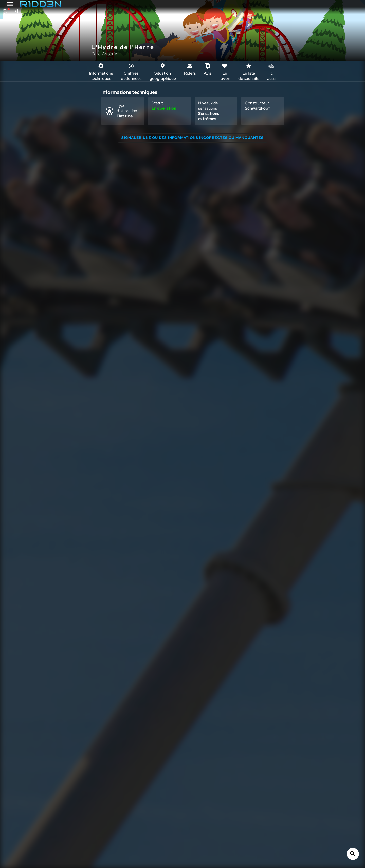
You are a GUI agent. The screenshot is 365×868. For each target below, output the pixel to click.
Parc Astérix (104, 54)
